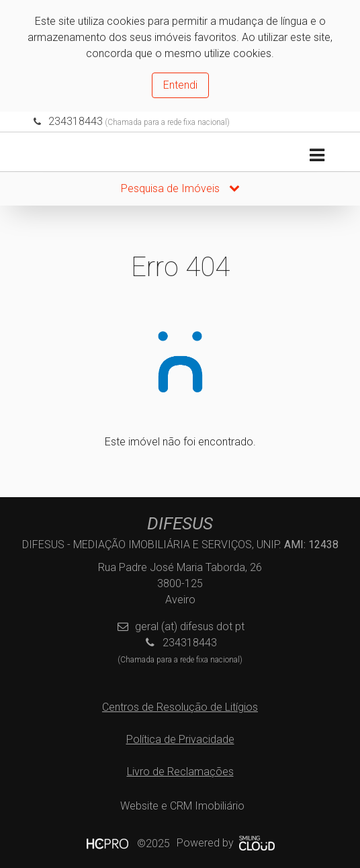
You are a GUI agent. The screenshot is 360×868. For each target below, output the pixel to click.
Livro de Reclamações (180, 772)
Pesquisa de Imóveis (180, 188)
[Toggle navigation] (317, 156)
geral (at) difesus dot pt (190, 626)
